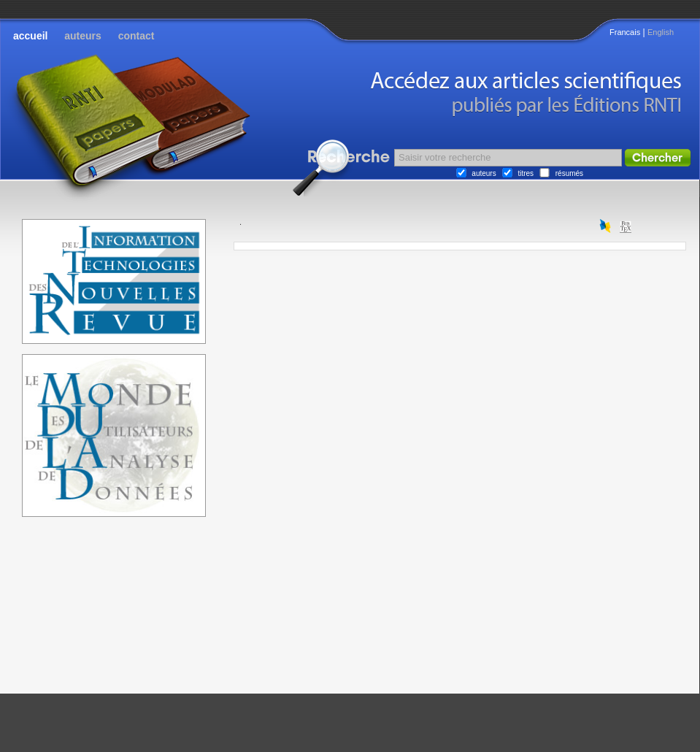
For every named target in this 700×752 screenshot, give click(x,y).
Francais (625, 32)
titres (526, 173)
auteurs (83, 36)
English (661, 32)
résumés (569, 173)
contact (136, 36)
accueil (30, 36)
